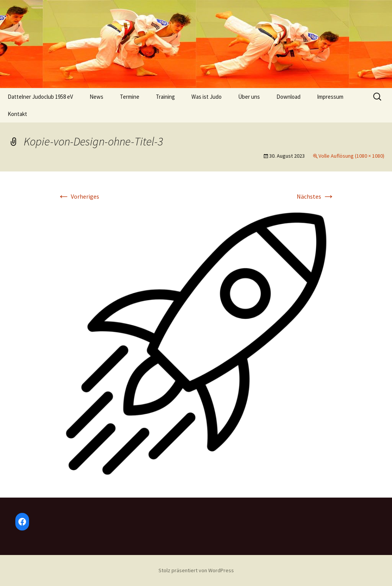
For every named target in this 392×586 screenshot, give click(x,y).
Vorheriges (78, 196)
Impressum (330, 97)
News (96, 97)
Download (288, 97)
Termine (130, 97)
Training (165, 97)
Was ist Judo (207, 97)
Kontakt (17, 114)
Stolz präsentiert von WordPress (196, 570)
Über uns (249, 97)
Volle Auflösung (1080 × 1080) (351, 156)
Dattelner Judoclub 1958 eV (40, 97)
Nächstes (316, 196)
